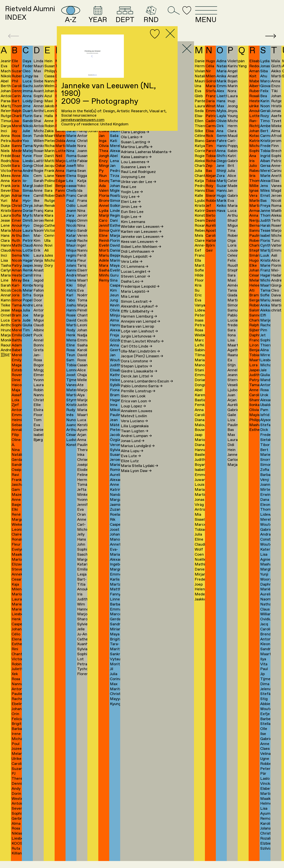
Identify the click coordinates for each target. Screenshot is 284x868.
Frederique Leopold (140, 293)
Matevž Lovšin (134, 423)
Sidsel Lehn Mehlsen (141, 254)
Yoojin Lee (132, 199)
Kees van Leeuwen (139, 249)
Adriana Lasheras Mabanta (146, 159)
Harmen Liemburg (139, 323)
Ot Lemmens (135, 273)
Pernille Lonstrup (138, 398)
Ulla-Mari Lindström (140, 358)
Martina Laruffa (137, 154)
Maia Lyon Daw (136, 478)
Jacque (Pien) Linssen (142, 363)
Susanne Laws (135, 174)
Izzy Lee (130, 204)
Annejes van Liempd (140, 328)
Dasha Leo (132, 289)
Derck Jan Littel (137, 383)
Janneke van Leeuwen (142, 244)
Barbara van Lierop (137, 333)
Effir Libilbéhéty (137, 318)
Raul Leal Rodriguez (138, 179)
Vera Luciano (134, 428)
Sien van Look (133, 403)
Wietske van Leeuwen (142, 234)
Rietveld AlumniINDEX (39, 17)
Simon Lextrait (136, 308)
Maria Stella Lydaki (139, 473)
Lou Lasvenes (135, 169)
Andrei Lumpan (136, 443)
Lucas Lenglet (136, 278)
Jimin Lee (131, 214)
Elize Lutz (130, 468)
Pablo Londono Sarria (142, 393)
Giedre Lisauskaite (139, 378)
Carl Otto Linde (137, 353)
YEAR (130, 18)
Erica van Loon (136, 408)
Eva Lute (131, 463)
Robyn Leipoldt (136, 264)
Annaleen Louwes (136, 418)
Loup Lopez (133, 413)
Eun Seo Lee (132, 219)
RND (193, 18)
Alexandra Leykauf (139, 313)
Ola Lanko (132, 144)
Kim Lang (131, 134)
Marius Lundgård (138, 453)
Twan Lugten (135, 438)
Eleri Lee (131, 209)
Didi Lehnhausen (137, 259)
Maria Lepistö (135, 298)
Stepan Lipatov (136, 373)
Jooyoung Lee (133, 184)
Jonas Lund (133, 448)
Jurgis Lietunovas (138, 343)
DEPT (162, 18)
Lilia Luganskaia (135, 433)
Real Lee (129, 194)
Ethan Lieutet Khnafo (142, 348)
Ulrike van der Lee (139, 189)
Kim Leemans (133, 229)
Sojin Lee (131, 224)
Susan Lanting (135, 149)
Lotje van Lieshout (139, 338)
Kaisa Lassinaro (136, 164)
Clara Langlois (135, 139)
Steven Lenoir (135, 284)
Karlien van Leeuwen (141, 239)
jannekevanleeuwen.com (83, 120)
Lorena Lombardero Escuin (147, 388)
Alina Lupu (132, 458)
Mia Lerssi (130, 303)
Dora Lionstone (136, 368)
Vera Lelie (132, 268)
